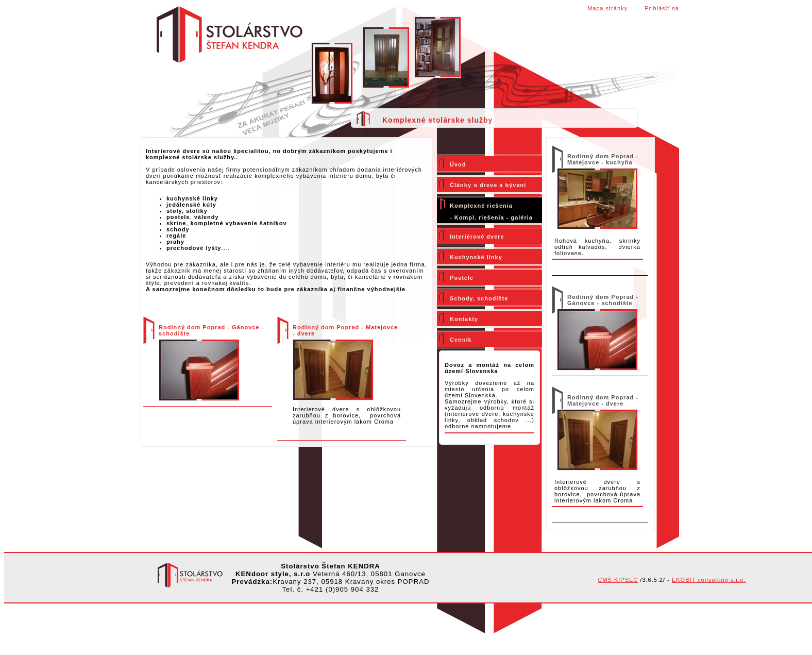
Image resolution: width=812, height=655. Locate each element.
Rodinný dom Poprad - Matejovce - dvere (603, 400)
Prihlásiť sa (662, 8)
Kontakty (464, 319)
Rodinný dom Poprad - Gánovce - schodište (603, 300)
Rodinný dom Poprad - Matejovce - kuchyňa (603, 159)
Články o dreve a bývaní (488, 185)
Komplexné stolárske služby (437, 120)
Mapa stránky (607, 8)
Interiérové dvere (477, 237)
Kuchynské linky (476, 257)
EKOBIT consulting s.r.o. (709, 580)
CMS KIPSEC (618, 580)
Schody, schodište (479, 298)
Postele (462, 278)
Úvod (458, 164)
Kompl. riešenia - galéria (494, 217)
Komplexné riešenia (481, 206)
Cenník (461, 340)
